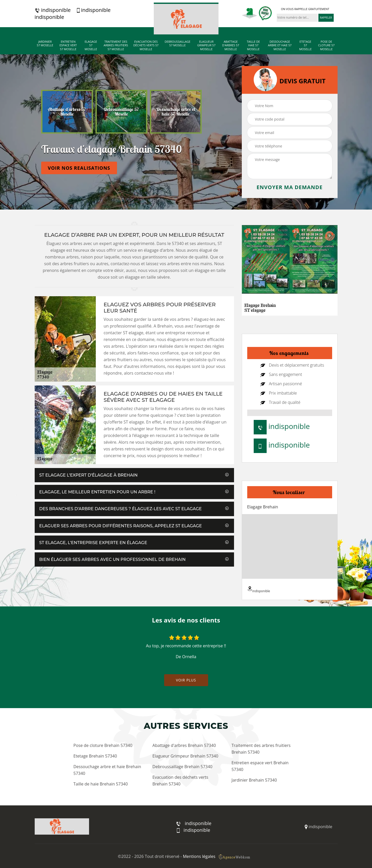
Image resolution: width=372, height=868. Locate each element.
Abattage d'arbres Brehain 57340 (184, 745)
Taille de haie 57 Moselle (253, 45)
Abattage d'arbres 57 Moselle (231, 45)
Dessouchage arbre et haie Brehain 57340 (107, 770)
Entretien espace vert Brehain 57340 (260, 766)
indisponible (53, 10)
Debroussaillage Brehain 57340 (183, 767)
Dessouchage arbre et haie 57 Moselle (280, 45)
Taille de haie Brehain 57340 (101, 784)
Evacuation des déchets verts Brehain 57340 (180, 781)
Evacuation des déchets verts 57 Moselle (146, 45)
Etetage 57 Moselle (305, 45)
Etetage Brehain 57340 (95, 756)
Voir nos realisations (79, 168)
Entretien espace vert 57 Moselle (68, 45)
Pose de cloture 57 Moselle (326, 45)
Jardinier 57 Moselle (45, 43)
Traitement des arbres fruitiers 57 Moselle (116, 45)
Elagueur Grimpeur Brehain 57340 (185, 756)
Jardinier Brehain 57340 (254, 780)
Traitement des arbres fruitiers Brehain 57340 (261, 749)
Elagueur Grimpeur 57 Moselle (206, 45)
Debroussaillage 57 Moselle (177, 43)
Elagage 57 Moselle (91, 45)
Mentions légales (199, 856)
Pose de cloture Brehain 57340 (103, 745)
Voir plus (186, 680)
